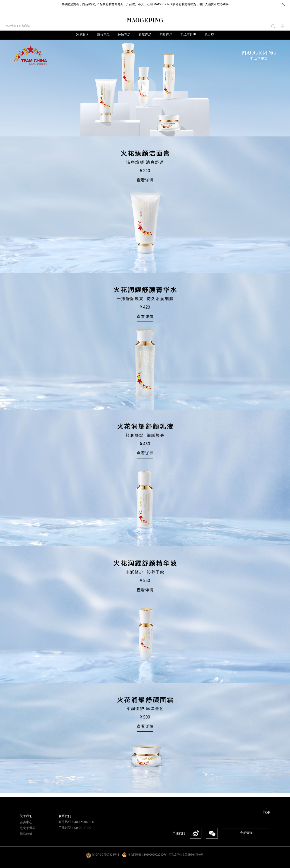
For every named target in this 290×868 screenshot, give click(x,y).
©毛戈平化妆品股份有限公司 (186, 855)
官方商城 (24, 26)
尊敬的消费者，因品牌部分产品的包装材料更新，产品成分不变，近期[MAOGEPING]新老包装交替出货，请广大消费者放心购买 (145, 4)
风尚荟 (209, 35)
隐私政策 (26, 834)
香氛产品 (145, 35)
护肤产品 (124, 35)
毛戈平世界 (188, 35)
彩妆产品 (103, 35)
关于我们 (26, 816)
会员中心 (26, 822)
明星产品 (166, 35)
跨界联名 (82, 35)
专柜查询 (11, 26)
